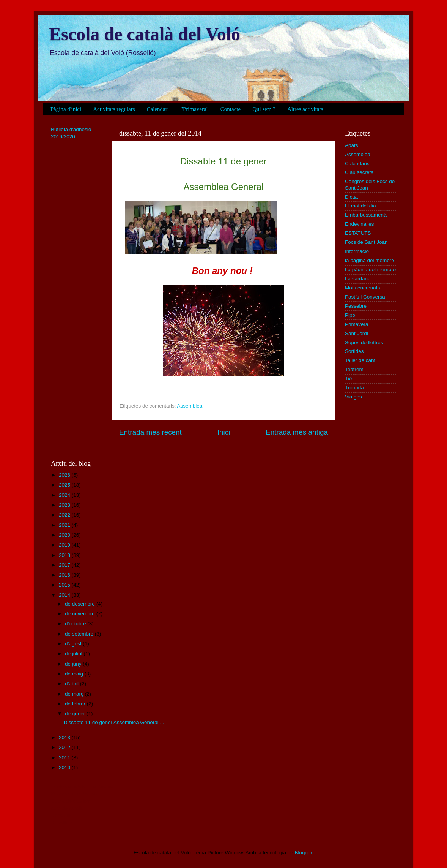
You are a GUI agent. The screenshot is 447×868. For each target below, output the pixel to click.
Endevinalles (360, 224)
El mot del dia (360, 206)
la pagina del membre (370, 260)
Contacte (231, 109)
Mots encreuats (362, 288)
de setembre (80, 634)
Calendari (158, 109)
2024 (65, 495)
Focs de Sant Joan (366, 242)
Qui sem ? (264, 109)
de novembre (81, 614)
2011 (65, 758)
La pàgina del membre (370, 270)
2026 (65, 475)
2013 (65, 738)
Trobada (354, 388)
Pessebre (356, 306)
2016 (65, 575)
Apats (352, 145)
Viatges (353, 397)
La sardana (358, 279)
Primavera (357, 324)
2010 (65, 768)
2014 (65, 595)
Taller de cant (360, 360)
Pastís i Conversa (365, 297)
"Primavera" (195, 109)
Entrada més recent (150, 432)
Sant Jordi (356, 333)
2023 (65, 505)
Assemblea (190, 406)
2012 (65, 747)
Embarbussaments (366, 215)
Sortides (354, 351)
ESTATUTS (358, 233)
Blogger (303, 853)
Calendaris (357, 164)
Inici (224, 432)
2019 (65, 545)
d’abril (72, 684)
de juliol (74, 654)
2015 (65, 585)
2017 (65, 565)
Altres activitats (305, 109)
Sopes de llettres (364, 342)
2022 (65, 515)
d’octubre (76, 624)
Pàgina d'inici (66, 109)
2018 (65, 555)
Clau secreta (359, 172)
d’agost (74, 644)
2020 (65, 535)
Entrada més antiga (297, 432)
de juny (74, 664)
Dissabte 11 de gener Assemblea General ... (114, 722)
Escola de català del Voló (145, 34)
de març (75, 694)
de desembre (81, 604)
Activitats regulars (114, 109)
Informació (357, 251)
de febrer (76, 704)
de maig (75, 674)
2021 (65, 525)
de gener (76, 714)
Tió (348, 379)
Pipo (350, 315)
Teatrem (354, 369)
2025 (65, 485)
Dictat (352, 197)
